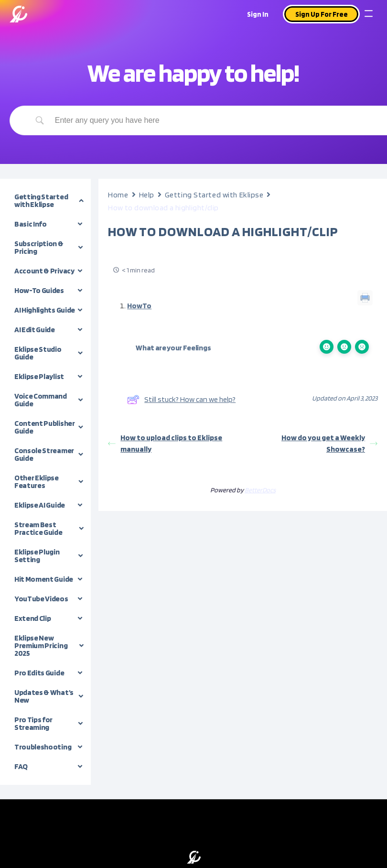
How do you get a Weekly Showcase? (329, 443)
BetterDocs (260, 490)
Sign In (258, 14)
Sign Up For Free (322, 14)
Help (147, 195)
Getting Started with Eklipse (214, 195)
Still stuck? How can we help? (181, 400)
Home (118, 195)
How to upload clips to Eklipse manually (165, 443)
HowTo (139, 306)
